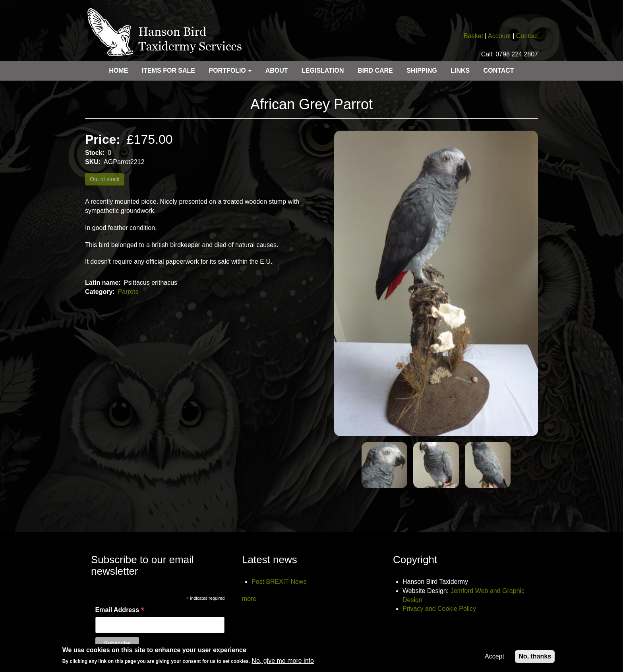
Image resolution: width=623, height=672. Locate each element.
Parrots (128, 292)
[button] (436, 284)
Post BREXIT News (279, 582)
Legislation (323, 70)
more (249, 599)
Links (460, 70)
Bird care (375, 70)
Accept (494, 659)
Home (118, 70)
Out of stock (105, 179)
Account (499, 36)
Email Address (120, 610)
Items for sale (168, 70)
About (277, 70)
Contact (527, 36)
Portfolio (230, 70)
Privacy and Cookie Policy (439, 609)
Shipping (422, 70)
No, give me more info (283, 663)
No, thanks (535, 659)
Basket (473, 36)
